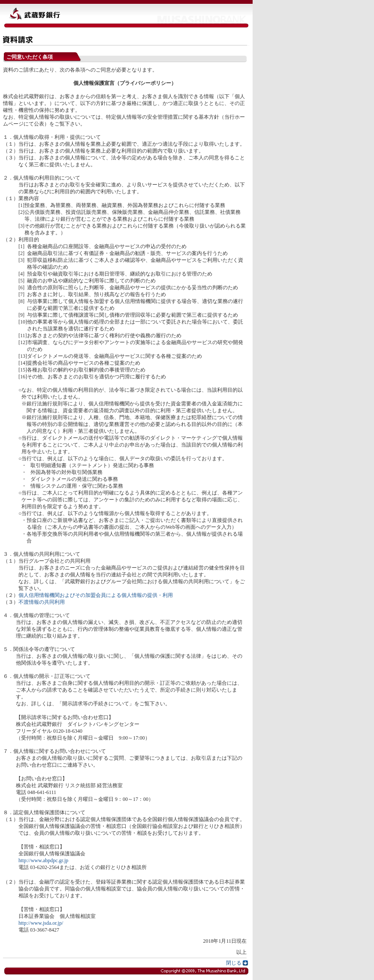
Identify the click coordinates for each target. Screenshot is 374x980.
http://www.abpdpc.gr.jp (43, 860)
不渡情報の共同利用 (42, 602)
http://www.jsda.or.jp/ (41, 923)
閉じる (234, 963)
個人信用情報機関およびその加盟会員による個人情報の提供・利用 (96, 595)
